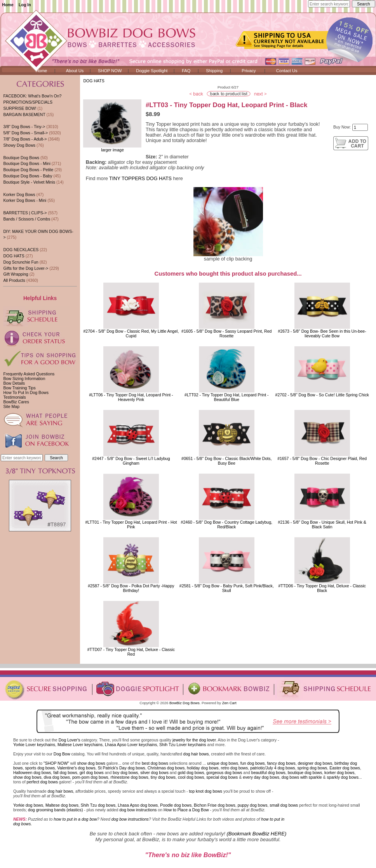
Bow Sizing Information (24, 378)
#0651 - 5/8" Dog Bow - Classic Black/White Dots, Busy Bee (226, 461)
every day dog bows (261, 777)
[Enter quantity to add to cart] (360, 127)
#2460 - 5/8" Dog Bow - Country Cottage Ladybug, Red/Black (227, 524)
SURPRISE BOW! (20, 108)
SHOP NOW (110, 71)
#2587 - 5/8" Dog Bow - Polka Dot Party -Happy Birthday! (131, 588)
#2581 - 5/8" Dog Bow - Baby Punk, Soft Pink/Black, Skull (227, 588)
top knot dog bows (205, 791)
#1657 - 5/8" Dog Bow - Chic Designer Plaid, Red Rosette (322, 461)
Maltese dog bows (62, 805)
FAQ (186, 71)
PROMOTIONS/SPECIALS (28, 102)
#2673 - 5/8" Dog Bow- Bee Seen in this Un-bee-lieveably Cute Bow (322, 333)
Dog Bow (62, 754)
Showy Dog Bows (19, 145)
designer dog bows (315, 763)
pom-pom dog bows (90, 777)
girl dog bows (92, 773)
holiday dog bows (203, 768)
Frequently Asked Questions (29, 374)
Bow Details (14, 383)
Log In (25, 5)
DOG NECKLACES (21, 250)
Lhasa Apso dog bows (138, 805)
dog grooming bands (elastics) (55, 810)
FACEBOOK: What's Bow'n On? (32, 96)
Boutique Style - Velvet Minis (29, 182)
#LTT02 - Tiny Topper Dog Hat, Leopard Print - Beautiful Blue (227, 397)
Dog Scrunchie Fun (21, 262)
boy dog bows (125, 773)
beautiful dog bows (268, 773)
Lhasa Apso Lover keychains (131, 745)
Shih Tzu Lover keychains (183, 745)
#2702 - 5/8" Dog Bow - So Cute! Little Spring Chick (322, 395)
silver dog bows (154, 773)
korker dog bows (339, 773)
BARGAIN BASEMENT (24, 115)
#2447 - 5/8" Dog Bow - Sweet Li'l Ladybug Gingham (131, 461)
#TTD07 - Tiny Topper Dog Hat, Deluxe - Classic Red (131, 652)
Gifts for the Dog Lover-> (26, 268)
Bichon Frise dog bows (215, 805)
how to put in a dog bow (75, 819)
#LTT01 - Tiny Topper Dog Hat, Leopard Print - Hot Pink (131, 524)
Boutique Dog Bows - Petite (28, 170)
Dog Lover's (70, 740)
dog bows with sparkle (302, 777)
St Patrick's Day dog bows (122, 768)
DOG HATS (94, 81)
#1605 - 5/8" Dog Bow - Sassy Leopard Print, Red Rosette (226, 333)
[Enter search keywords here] (329, 4)
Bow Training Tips (19, 388)
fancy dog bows (281, 763)
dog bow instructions (138, 810)
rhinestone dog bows (129, 777)
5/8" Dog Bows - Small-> (25, 133)
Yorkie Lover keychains (34, 745)
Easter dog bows (345, 768)
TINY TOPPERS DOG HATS (140, 179)
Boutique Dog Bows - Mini (27, 163)
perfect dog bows (42, 782)
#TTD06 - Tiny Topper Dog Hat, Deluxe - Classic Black (322, 588)
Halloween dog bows (32, 773)
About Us (75, 71)
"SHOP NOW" (56, 763)
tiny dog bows (163, 777)
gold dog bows (191, 773)
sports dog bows (40, 768)
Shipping (214, 71)
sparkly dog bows (343, 777)
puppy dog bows (253, 805)
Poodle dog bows (176, 805)
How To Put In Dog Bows (26, 392)
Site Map (11, 406)
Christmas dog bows (166, 768)
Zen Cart (229, 703)
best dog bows (155, 763)
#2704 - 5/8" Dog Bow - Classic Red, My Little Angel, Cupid (131, 333)
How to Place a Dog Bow (186, 810)
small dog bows (284, 805)
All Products (14, 280)
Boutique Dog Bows (21, 158)
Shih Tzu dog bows (98, 805)
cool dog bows (191, 777)
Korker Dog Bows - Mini (25, 200)
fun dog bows (253, 763)
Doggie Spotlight (152, 71)
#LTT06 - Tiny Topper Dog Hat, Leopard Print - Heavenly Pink (131, 397)
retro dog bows (235, 768)
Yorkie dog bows (28, 805)
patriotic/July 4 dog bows (273, 768)
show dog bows (91, 763)
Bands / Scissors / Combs (27, 219)
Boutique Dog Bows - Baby (28, 176)
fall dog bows (65, 773)
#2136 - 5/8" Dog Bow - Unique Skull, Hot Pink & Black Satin (322, 524)
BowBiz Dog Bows (185, 703)
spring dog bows (312, 768)
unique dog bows (223, 763)
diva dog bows (57, 777)
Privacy (249, 71)
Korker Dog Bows (19, 194)
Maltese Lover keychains (80, 745)
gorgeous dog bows (224, 773)
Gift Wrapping (16, 274)
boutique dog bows (305, 773)
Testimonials (14, 397)
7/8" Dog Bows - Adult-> (25, 139)
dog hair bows (196, 754)
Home (8, 5)
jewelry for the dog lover (194, 740)
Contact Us (287, 71)
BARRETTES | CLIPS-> (25, 213)
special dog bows (222, 777)
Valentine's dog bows (76, 768)
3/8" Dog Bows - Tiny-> (24, 127)
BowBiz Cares (16, 402)
